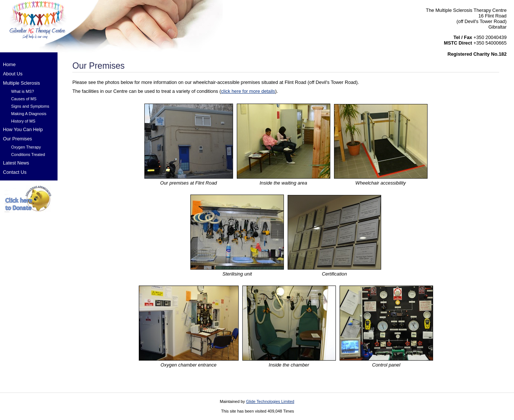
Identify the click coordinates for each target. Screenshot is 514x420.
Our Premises (17, 139)
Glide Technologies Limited (270, 401)
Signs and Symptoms (30, 106)
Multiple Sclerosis (22, 83)
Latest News (16, 163)
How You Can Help (23, 129)
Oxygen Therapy (26, 147)
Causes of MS (24, 99)
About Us (13, 74)
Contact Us (15, 172)
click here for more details (248, 91)
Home (9, 64)
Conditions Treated (28, 154)
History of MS (23, 121)
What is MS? (23, 91)
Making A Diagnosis (29, 114)
